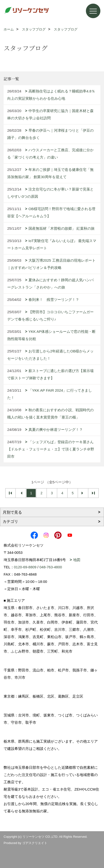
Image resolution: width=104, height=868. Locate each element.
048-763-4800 (51, 567)
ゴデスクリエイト (35, 843)
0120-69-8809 (25, 567)
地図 (77, 560)
